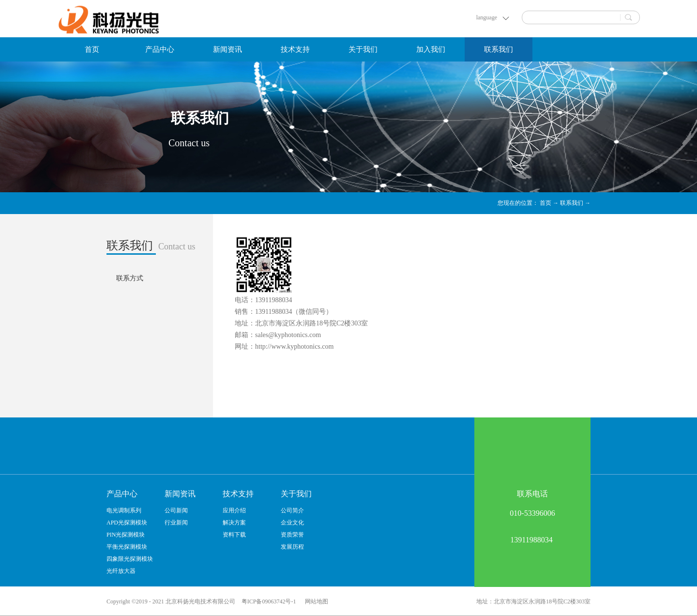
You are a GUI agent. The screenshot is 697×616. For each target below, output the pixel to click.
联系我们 (572, 203)
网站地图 (315, 601)
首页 (92, 49)
